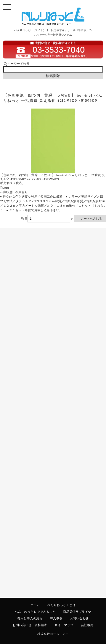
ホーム (35, 605)
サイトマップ (64, 625)
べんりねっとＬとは (62, 605)
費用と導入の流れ (30, 619)
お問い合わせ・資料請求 (30, 625)
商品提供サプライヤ (77, 612)
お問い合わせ (79, 619)
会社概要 (87, 625)
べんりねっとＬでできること (35, 612)
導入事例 (56, 619)
